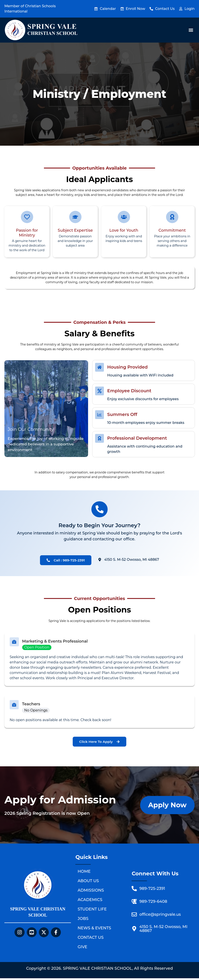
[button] (191, 30)
